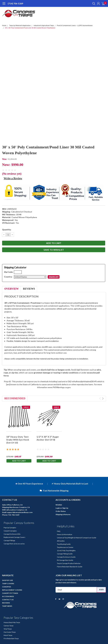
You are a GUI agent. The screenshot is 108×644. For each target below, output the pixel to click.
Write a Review (13, 178)
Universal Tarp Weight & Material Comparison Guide (77, 538)
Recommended (15, 398)
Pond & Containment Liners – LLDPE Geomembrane (75, 26)
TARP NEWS (7, 606)
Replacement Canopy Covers (14, 537)
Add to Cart (19, 461)
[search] (93, 3)
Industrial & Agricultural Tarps (44, 26)
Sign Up (65, 508)
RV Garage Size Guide (65, 560)
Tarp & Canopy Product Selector (69, 563)
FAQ (59, 531)
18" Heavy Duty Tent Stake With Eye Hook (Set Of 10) (18, 440)
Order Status (61, 511)
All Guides (61, 541)
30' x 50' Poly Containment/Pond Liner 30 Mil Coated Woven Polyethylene (30, 28)
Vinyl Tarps (8, 629)
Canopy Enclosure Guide (66, 557)
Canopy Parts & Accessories (14, 544)
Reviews (29, 289)
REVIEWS (6, 603)
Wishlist (59, 505)
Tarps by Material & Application (20, 26)
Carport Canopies (10, 531)
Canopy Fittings (9, 540)
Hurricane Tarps (10, 632)
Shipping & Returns (63, 514)
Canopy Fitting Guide (65, 554)
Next (103, 398)
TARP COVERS (8, 584)
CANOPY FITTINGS (10, 593)
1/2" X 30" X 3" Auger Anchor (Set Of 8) (48, 438)
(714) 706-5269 (15, 3)
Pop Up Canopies (10, 528)
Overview (11, 289)
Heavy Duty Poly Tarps (12, 622)
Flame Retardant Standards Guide (70, 567)
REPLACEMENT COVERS (12, 590)
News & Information (65, 534)
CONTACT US (8, 600)
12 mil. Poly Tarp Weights (66, 551)
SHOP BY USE (8, 580)
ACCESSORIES (8, 596)
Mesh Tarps (8, 635)
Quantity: (7, 230)
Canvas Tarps (9, 626)
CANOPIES (7, 587)
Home (4, 26)
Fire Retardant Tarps (11, 638)
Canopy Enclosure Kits (12, 534)
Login (58, 508)
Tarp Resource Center (65, 547)
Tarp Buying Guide (64, 544)
